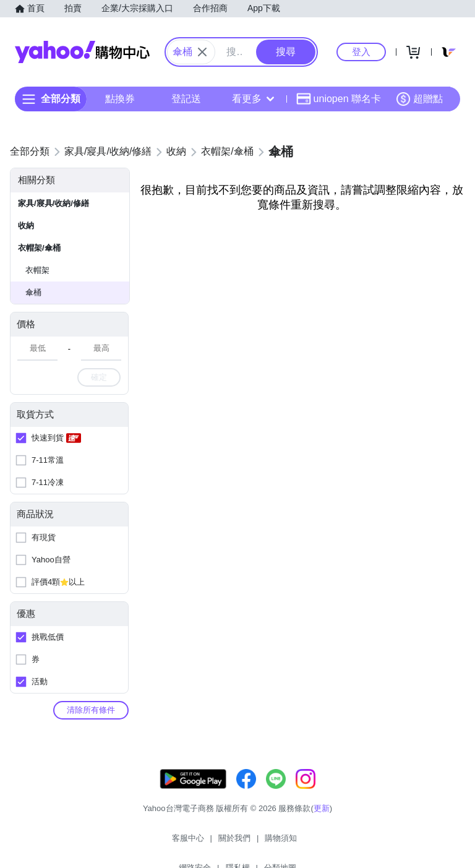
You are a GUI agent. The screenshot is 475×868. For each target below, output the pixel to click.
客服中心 (125, 843)
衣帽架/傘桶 (39, 248)
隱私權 (308, 843)
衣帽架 (37, 270)
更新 (322, 821)
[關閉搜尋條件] (202, 52)
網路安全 (265, 843)
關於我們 (171, 843)
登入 (361, 52)
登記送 (186, 99)
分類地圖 (350, 843)
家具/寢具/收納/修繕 (53, 203)
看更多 (253, 99)
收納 (26, 226)
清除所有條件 (91, 710)
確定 (99, 377)
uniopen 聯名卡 (339, 99)
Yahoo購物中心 (82, 52)
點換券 (120, 99)
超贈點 (419, 99)
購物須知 (218, 843)
